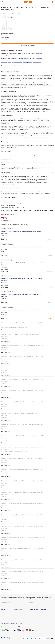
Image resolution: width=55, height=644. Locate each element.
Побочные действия (6, 62)
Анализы (44, 610)
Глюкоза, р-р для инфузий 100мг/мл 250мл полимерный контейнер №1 (22, 231)
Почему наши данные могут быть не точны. (27, 599)
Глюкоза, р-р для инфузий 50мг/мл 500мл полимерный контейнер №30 (22, 458)
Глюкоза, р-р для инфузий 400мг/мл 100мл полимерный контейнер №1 (22, 247)
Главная (3, 606)
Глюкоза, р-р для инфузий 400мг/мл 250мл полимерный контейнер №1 (22, 413)
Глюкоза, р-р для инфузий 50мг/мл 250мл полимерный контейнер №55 (22, 571)
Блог (43, 613)
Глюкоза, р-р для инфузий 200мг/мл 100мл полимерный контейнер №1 (22, 334)
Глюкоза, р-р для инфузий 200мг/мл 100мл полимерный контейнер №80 (22, 424)
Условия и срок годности (25, 66)
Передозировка (37, 62)
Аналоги (20, 13)
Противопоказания (17, 62)
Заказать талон (33, 606)
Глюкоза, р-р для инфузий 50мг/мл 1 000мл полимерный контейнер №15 (22, 492)
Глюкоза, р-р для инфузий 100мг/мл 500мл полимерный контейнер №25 (22, 481)
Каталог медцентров (34, 613)
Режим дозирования (37, 58)
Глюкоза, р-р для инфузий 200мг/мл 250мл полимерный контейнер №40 (22, 391)
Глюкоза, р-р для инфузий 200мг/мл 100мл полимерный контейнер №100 (23, 436)
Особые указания (27, 62)
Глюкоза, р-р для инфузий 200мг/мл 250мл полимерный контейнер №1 (22, 263)
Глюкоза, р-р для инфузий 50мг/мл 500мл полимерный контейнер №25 (22, 526)
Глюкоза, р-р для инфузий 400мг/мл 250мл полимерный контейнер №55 (22, 345)
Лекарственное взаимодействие (10, 66)
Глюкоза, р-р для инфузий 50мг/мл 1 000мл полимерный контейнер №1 (22, 310)
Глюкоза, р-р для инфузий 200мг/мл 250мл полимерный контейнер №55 (22, 402)
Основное (4, 13)
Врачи (43, 606)
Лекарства (4, 613)
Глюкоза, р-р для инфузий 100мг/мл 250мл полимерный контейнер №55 (22, 503)
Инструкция (12, 13)
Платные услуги (33, 610)
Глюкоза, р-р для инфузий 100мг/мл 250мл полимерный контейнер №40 (22, 515)
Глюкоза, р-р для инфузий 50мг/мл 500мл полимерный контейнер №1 (21, 278)
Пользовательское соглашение (9, 620)
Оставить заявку (18, 613)
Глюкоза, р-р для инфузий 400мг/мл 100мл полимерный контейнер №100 (23, 368)
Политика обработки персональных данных (12, 623)
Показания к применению (24, 58)
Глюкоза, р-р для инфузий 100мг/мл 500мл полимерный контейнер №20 (22, 447)
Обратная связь (18, 610)
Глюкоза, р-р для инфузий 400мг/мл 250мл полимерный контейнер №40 (22, 357)
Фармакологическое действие (9, 58)
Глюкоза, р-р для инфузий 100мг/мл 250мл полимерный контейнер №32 (22, 323)
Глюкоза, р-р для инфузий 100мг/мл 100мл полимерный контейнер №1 (22, 560)
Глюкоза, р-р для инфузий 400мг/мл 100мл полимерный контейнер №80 (22, 379)
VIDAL (9, 220)
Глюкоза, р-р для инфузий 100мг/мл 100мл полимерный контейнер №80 (22, 549)
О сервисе (16, 606)
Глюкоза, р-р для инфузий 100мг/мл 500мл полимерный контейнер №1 (22, 294)
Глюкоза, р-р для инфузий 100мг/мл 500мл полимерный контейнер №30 (22, 470)
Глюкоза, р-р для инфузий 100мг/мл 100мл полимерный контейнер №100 (22, 537)
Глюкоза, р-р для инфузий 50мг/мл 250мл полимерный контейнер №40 (22, 583)
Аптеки (50, 240)
